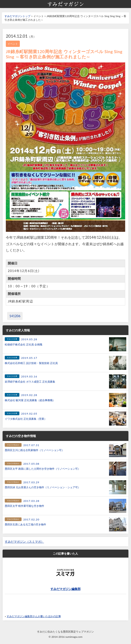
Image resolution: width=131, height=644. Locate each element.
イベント (13, 44)
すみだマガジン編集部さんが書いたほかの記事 (34, 616)
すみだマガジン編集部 (65, 589)
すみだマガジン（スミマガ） (24, 542)
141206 (15, 316)
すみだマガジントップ (17, 16)
